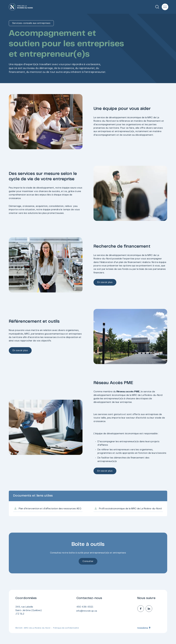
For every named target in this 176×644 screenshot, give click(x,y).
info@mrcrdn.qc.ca (87, 611)
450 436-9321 (85, 607)
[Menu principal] (165, 7)
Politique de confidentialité (66, 628)
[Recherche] (157, 7)
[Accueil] (21, 7)
